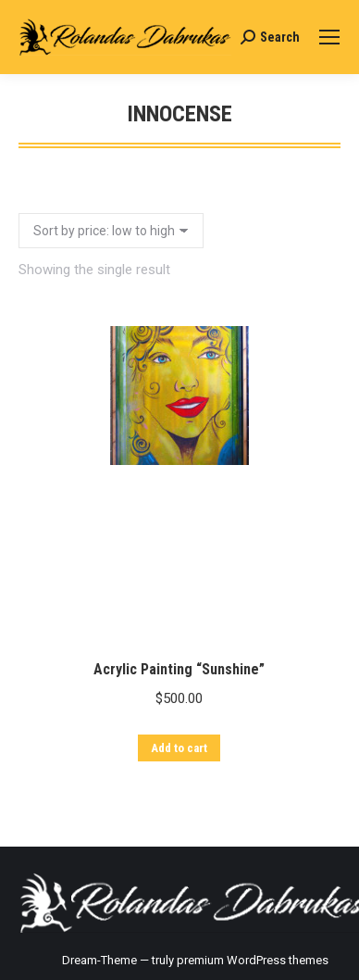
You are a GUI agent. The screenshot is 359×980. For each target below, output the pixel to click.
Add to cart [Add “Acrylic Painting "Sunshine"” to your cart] (179, 763)
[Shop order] (111, 231)
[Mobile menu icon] (329, 37)
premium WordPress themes (253, 960)
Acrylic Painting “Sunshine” (179, 684)
